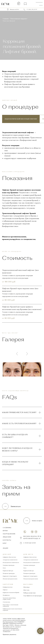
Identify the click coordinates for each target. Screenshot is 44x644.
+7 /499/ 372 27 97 (32, 9)
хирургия (8, 584)
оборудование (9, 534)
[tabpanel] (22, 146)
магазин (28, 584)
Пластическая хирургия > (19, 19)
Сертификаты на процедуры (33, 596)
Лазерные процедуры (9, 573)
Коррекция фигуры (8, 571)
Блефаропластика (8, 587)
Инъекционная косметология (11, 563)
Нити (4, 568)
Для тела (26, 590)
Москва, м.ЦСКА (14, 9)
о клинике (7, 528)
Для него (28, 554)
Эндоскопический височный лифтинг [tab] (21, 119)
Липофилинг (6, 595)
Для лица (26, 587)
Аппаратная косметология (10, 560)
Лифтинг (5, 590)
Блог (5, 543)
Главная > (6, 19)
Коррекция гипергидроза (10, 576)
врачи (5, 531)
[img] (6, 4)
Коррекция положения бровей (11, 593)
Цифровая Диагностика (9, 557)
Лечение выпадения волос (10, 579)
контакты (7, 540)
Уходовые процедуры (9, 565)
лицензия (7, 537)
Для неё (7, 554)
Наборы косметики (29, 593)
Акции (5, 548)
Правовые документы (9, 634)
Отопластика (6, 602)
